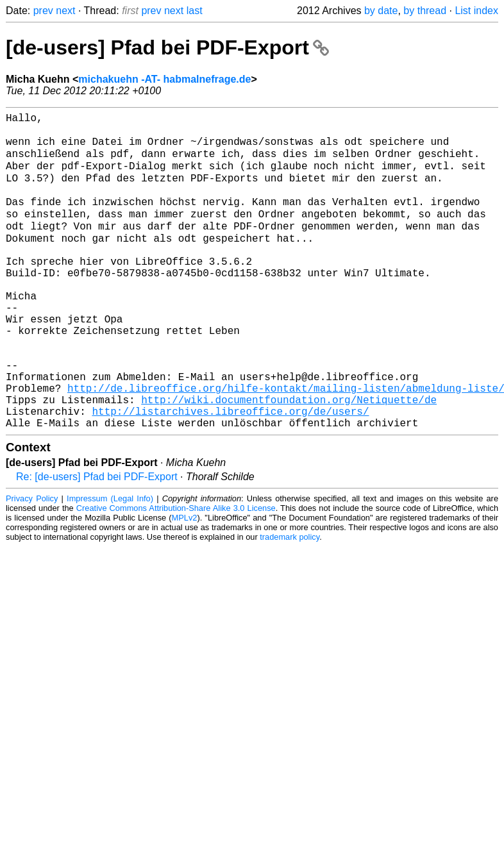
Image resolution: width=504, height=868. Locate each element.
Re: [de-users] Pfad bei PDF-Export (97, 541)
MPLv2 (185, 582)
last (195, 11)
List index (476, 11)
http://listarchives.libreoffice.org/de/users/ (230, 472)
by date (381, 11)
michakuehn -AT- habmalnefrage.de (164, 79)
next (65, 11)
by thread (425, 11)
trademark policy (290, 601)
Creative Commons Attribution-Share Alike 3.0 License (176, 572)
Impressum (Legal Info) (110, 563)
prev (43, 11)
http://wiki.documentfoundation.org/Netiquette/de (289, 458)
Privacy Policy (32, 563)
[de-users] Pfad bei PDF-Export (167, 47)
